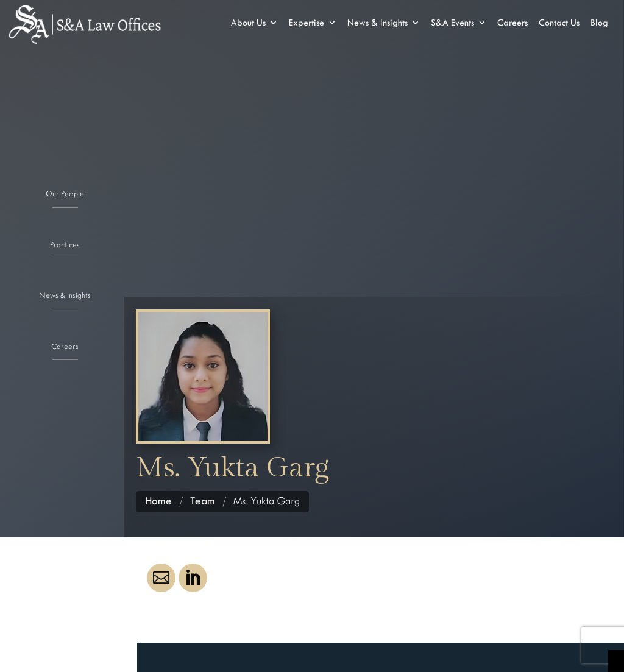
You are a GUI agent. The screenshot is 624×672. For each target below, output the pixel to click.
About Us (248, 23)
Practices (65, 244)
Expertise (307, 23)
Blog (599, 23)
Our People (65, 193)
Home (158, 501)
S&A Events (452, 23)
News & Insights (65, 294)
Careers (65, 345)
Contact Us (559, 23)
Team (203, 501)
